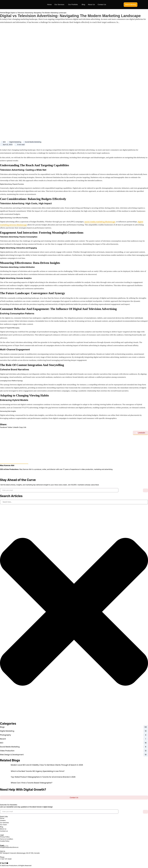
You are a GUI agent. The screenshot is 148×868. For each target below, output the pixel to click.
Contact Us (102, 5)
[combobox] (74, 502)
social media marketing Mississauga (100, 222)
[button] (3, 427)
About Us (91, 5)
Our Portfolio (73, 5)
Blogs (8, 13)
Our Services (59, 5)
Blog (83, 5)
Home (49, 5)
